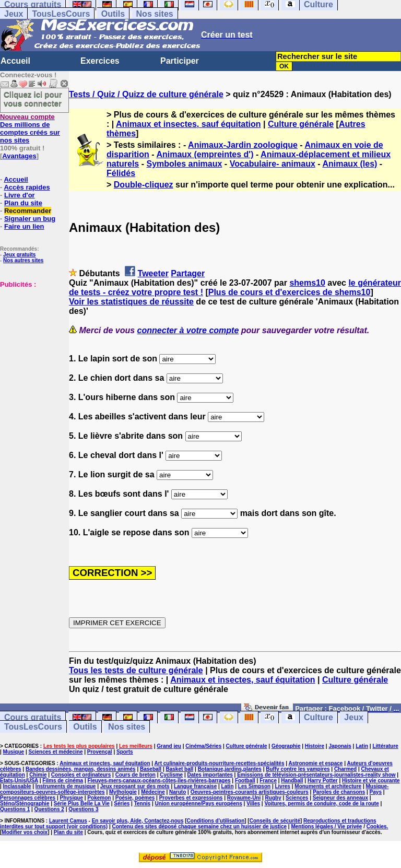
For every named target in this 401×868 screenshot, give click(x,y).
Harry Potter (323, 781)
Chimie (38, 775)
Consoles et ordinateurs (81, 775)
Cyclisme (171, 775)
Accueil (15, 61)
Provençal (100, 752)
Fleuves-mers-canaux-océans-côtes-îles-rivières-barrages (159, 781)
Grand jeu (169, 746)
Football (245, 781)
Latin (362, 746)
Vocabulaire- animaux (273, 164)
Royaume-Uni (244, 798)
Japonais (340, 746)
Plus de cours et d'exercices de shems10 (290, 292)
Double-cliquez (144, 185)
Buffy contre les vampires (298, 769)
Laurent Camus (68, 821)
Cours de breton (135, 775)
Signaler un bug (30, 219)
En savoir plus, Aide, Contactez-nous (138, 821)
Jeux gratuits (19, 255)
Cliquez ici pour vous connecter (33, 99)
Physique (72, 798)
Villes (253, 804)
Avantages (19, 156)
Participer (180, 61)
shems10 (307, 283)
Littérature (385, 746)
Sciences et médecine (56, 752)
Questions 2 (49, 809)
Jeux (14, 14)
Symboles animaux (184, 164)
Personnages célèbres (28, 798)
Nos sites (155, 14)
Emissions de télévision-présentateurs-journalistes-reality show (316, 775)
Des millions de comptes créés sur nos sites (30, 128)
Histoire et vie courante (371, 781)
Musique (14, 752)
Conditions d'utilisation (216, 821)
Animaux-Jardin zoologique (243, 145)
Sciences (297, 798)
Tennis (142, 804)
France (268, 781)
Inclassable (17, 786)
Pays (376, 792)
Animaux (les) (350, 164)
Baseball (151, 769)
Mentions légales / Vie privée (326, 826)
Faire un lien (24, 226)
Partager (188, 273)
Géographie (286, 746)
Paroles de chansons (339, 792)
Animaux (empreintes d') (205, 154)
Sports (125, 752)
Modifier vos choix (25, 832)
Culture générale (301, 124)
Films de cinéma (63, 781)
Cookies (377, 826)
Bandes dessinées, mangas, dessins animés (81, 769)
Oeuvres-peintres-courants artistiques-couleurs (250, 792)
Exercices (100, 61)
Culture (319, 717)
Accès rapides (27, 187)
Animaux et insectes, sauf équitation (188, 124)
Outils (113, 14)
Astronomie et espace (315, 763)
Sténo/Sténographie (25, 804)
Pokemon (99, 798)
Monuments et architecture (328, 786)
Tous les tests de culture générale (136, 670)
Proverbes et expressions (191, 798)
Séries (122, 804)
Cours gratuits (33, 717)
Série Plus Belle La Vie (82, 804)
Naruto (178, 792)
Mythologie (123, 792)
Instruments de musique (66, 786)
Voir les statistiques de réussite (131, 302)
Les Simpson (254, 786)
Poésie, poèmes (135, 798)
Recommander (28, 211)
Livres (282, 786)
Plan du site (23, 203)
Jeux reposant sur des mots (135, 786)
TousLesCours (61, 14)
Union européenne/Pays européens (199, 804)
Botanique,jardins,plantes (230, 769)
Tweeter (153, 273)
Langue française (195, 786)
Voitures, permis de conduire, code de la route (321, 804)
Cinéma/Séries (203, 746)
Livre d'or (20, 195)
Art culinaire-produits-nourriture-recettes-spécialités (220, 763)
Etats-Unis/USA (19, 781)
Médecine (153, 792)
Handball (292, 781)
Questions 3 (83, 809)
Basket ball (179, 769)
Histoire (315, 746)
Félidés (121, 173)
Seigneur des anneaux (340, 798)
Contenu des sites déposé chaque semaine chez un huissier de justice (199, 826)
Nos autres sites (23, 260)
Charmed (345, 769)
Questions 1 (15, 809)
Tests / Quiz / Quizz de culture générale (146, 94)
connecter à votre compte (188, 330)
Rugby (273, 798)
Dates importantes (210, 775)
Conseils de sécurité (275, 821)
